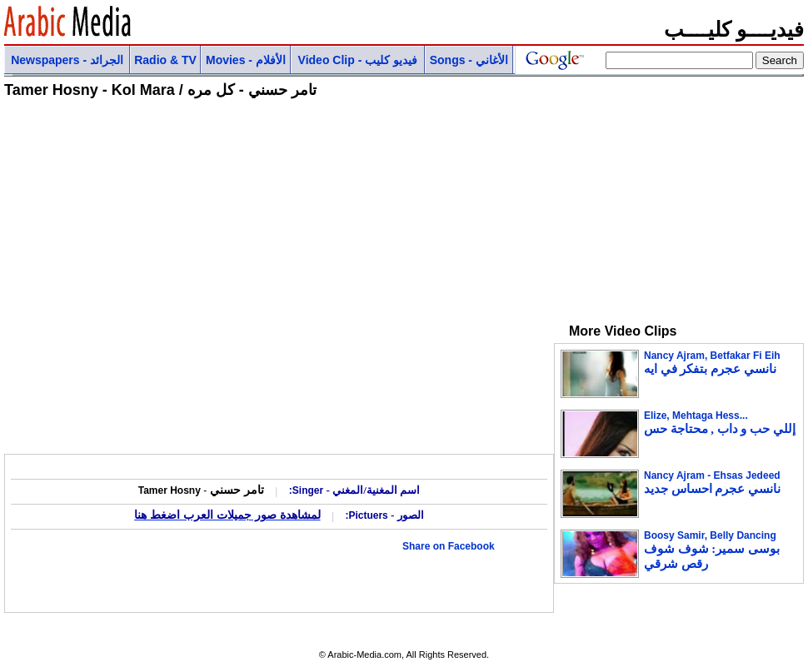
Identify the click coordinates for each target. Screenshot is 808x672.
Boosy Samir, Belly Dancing (712, 550)
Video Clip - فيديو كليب (358, 60)
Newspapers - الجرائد (67, 60)
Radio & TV (165, 60)
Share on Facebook (449, 546)
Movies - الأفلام (246, 60)
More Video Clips (616, 331)
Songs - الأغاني (469, 60)
